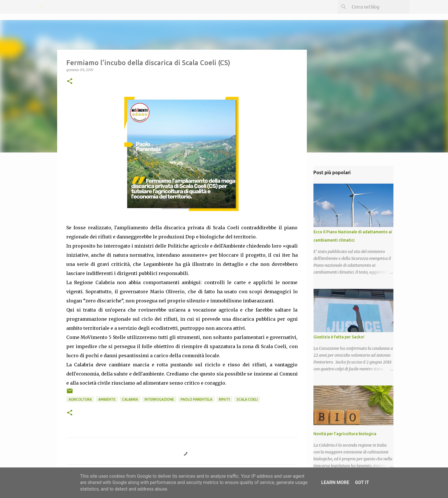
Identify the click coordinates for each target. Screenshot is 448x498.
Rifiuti (224, 399)
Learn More (335, 482)
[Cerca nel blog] (379, 7)
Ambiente (107, 399)
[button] (70, 82)
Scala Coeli (247, 399)
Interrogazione (159, 399)
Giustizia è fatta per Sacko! (339, 337)
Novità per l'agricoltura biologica (345, 434)
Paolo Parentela (196, 399)
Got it (362, 482)
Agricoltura (80, 399)
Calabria (130, 399)
